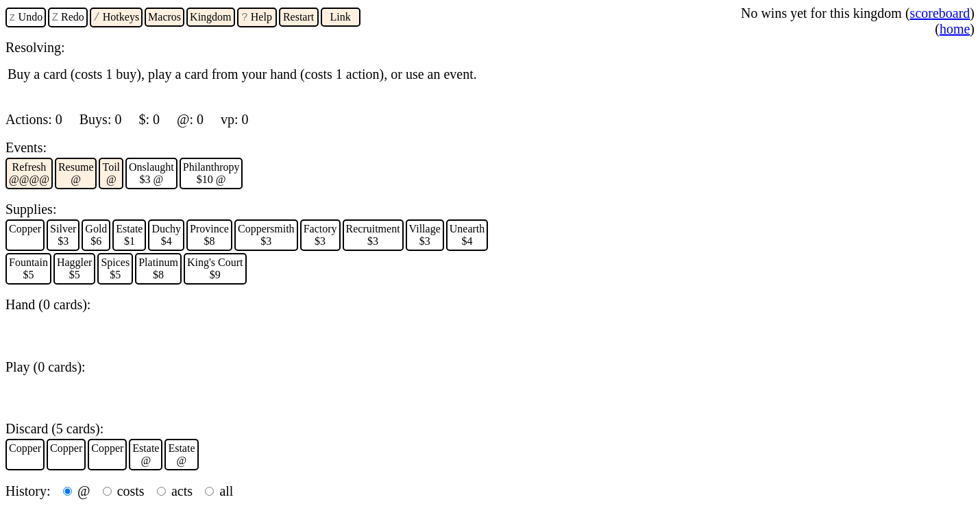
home (955, 29)
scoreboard (940, 13)
